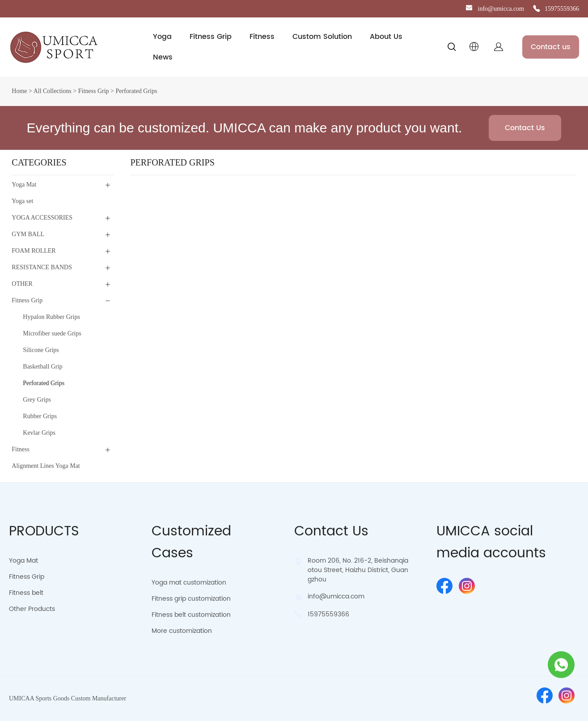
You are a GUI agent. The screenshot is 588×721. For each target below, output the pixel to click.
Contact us (551, 47)
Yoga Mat (24, 184)
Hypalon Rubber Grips (51, 317)
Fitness (262, 37)
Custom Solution (322, 37)
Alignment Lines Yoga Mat (46, 466)
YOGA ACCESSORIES (42, 218)
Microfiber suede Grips (52, 333)
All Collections (53, 91)
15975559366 (562, 9)
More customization (182, 631)
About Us (386, 37)
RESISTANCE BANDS (42, 267)
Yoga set (22, 201)
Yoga (162, 37)
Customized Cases (191, 543)
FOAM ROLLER (34, 251)
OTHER (22, 284)
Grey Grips (37, 400)
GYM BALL (28, 234)
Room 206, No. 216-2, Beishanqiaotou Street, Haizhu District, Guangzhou (358, 570)
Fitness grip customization (191, 599)
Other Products (32, 609)
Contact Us (525, 128)
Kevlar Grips (39, 433)
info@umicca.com (501, 9)
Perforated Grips (136, 91)
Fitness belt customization (191, 615)
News (163, 57)
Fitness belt (26, 593)
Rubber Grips (40, 416)
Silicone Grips (41, 350)
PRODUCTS (44, 532)
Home (19, 91)
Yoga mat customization (189, 583)
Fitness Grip (211, 37)
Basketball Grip (42, 367)
